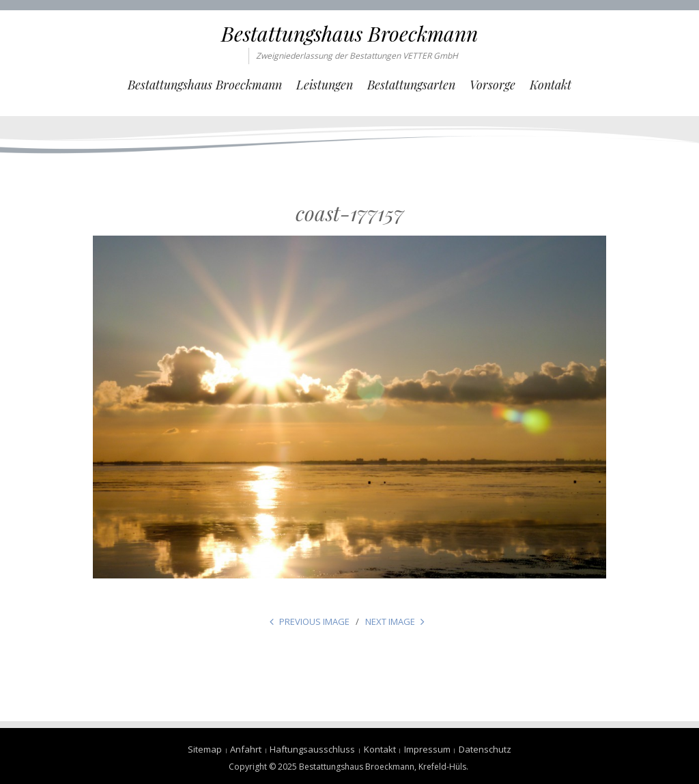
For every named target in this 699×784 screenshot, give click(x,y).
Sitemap (205, 749)
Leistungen (325, 85)
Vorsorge (493, 85)
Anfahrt (246, 749)
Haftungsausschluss (312, 749)
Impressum (427, 749)
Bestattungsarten (411, 85)
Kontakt (551, 85)
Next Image (390, 621)
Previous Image (314, 621)
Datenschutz (485, 749)
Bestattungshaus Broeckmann (349, 33)
